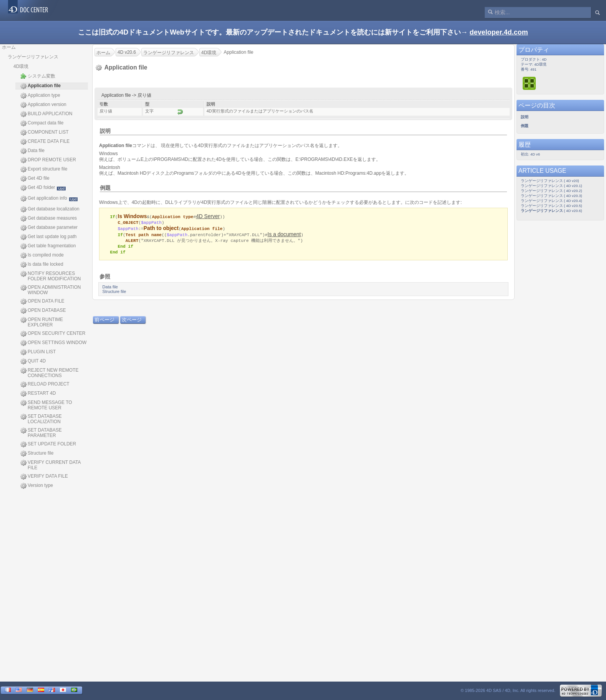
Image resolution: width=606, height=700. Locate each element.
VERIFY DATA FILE (44, 477)
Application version (43, 105)
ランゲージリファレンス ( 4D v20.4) (551, 201)
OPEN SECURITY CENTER (53, 334)
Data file (32, 151)
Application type (40, 96)
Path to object (161, 229)
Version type (37, 486)
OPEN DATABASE (43, 311)
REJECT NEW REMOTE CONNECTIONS (49, 373)
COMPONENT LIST (44, 132)
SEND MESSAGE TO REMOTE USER (46, 405)
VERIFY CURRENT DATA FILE (50, 465)
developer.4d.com (499, 32)
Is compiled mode (42, 255)
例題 (105, 188)
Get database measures (49, 218)
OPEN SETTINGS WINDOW (53, 343)
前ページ (104, 321)
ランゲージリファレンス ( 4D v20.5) (551, 206)
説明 (105, 131)
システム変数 (38, 76)
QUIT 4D (33, 361)
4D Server (208, 216)
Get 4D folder (43, 188)
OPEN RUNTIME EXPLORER (42, 322)
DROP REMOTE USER (48, 160)
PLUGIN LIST (38, 352)
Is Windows (132, 216)
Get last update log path (48, 237)
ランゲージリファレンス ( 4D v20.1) (551, 186)
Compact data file (42, 123)
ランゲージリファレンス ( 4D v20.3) (551, 196)
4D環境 (21, 66)
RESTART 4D (38, 394)
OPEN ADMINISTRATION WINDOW (50, 290)
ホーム (9, 47)
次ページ (132, 321)
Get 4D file (35, 179)
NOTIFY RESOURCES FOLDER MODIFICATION (50, 276)
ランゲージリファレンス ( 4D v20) (550, 181)
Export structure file (44, 169)
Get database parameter (49, 228)
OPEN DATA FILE (42, 301)
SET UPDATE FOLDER (48, 444)
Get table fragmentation (48, 246)
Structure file (37, 453)
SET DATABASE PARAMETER (41, 433)
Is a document (284, 235)
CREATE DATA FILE (45, 142)
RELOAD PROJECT (45, 384)
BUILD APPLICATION (46, 114)
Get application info (49, 199)
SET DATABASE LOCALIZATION (41, 419)
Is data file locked (42, 265)
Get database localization (50, 209)
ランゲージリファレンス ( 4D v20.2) (551, 191)
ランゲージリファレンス (33, 57)
